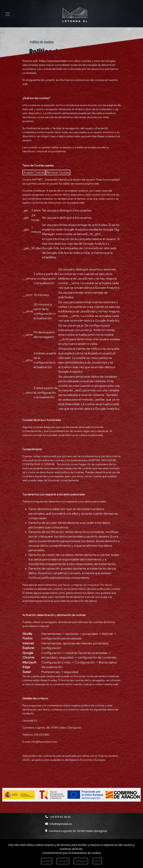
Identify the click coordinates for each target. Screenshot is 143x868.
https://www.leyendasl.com (56, 61)
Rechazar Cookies (58, 172)
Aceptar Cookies (34, 172)
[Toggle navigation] (8, 14)
